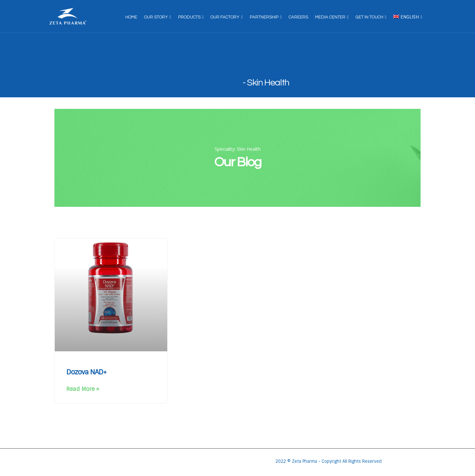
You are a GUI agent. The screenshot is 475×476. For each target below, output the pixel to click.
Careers (298, 17)
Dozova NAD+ (86, 372)
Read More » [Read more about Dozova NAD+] (83, 389)
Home (131, 17)
